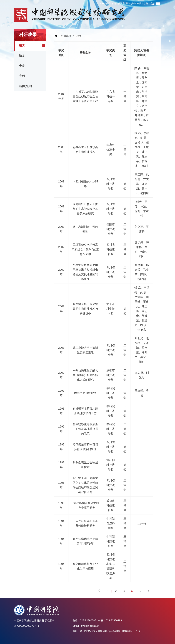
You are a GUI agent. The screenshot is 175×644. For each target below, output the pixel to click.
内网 (108, 3)
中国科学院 (143, 3)
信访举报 (122, 3)
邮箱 (114, 3)
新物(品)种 (26, 86)
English (132, 3)
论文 (22, 56)
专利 (22, 76)
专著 (22, 66)
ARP (102, 3)
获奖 (22, 46)
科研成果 (66, 36)
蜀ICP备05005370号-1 (27, 626)
